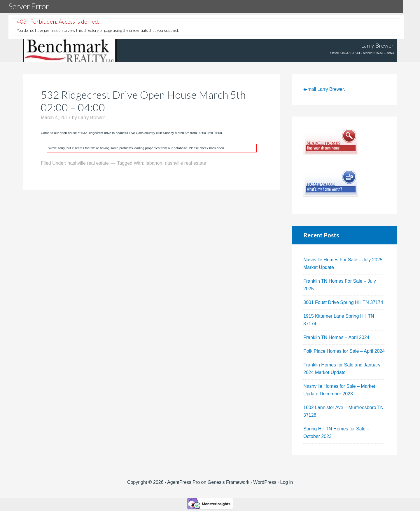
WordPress (265, 482)
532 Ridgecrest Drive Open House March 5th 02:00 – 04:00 (143, 101)
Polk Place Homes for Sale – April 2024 (344, 351)
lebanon (154, 163)
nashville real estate (88, 163)
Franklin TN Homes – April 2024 (336, 337)
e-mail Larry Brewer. (324, 89)
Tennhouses (70, 51)
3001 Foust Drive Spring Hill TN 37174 (343, 302)
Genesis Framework (229, 482)
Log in (287, 482)
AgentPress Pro (183, 482)
